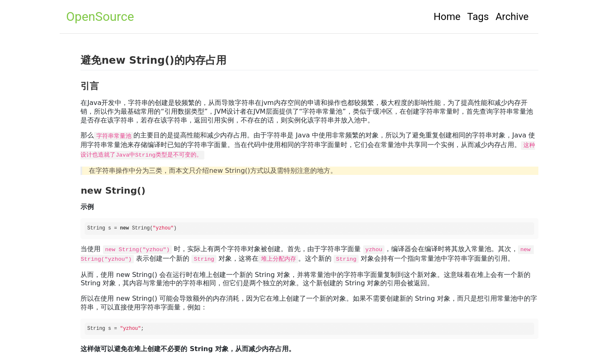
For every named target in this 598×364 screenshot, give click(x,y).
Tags (478, 17)
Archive (512, 17)
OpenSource (100, 16)
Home (447, 17)
